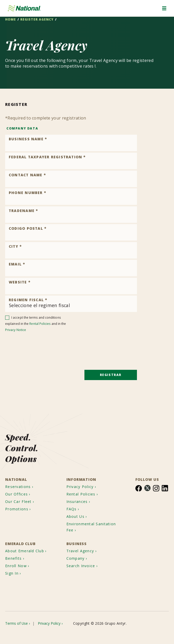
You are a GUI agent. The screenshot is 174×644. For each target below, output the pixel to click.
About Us (77, 511)
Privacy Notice (16, 330)
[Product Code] (71, 143)
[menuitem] (22, 477)
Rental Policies (40, 324)
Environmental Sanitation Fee (83, 523)
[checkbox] (7, 317)
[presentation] (44, 345)
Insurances (79, 494)
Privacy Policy (82, 477)
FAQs (72, 502)
